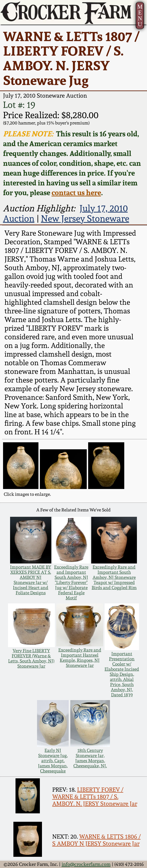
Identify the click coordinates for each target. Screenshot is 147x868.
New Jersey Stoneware (85, 219)
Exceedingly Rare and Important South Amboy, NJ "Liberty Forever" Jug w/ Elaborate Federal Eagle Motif (71, 582)
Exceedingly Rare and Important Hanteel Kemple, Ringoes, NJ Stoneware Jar (80, 658)
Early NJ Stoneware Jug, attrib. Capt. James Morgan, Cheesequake (53, 761)
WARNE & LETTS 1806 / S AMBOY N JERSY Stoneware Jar (96, 840)
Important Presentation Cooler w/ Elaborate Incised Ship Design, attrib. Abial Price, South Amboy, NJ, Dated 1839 (122, 674)
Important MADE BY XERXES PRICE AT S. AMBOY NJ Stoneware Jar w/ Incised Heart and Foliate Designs (31, 580)
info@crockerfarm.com (86, 864)
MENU (140, 15)
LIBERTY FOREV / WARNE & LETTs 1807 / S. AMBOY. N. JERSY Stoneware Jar (95, 797)
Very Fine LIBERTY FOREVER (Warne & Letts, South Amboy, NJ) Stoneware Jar (31, 658)
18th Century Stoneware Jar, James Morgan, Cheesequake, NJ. (90, 758)
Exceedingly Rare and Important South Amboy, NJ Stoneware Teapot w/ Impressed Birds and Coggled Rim (114, 577)
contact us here (76, 192)
